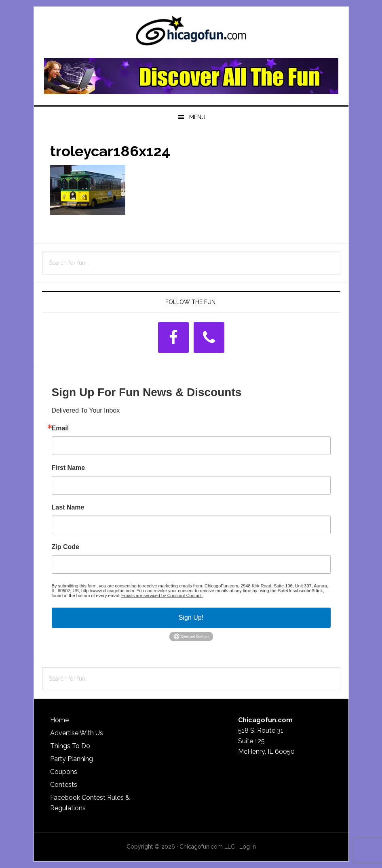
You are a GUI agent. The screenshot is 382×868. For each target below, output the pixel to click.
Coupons (64, 772)
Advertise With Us (77, 733)
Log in (248, 847)
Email (60, 428)
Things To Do (70, 746)
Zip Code (65, 547)
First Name (69, 468)
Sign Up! (191, 617)
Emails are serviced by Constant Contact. (162, 595)
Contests (64, 785)
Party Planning (72, 759)
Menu (197, 117)
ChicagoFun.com (191, 33)
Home (59, 720)
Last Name (68, 507)
